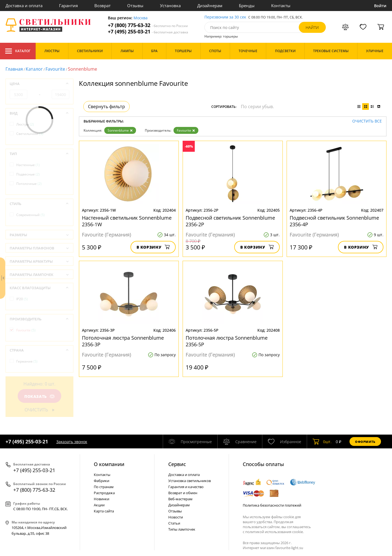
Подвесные (28, 174)
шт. (322, 441)
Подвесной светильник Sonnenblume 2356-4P (334, 221)
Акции (99, 505)
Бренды (247, 6)
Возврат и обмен (183, 493)
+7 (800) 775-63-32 (148, 25)
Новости (176, 517)
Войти (380, 6)
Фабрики (102, 481)
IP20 (22, 299)
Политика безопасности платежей (272, 505)
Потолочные (29, 184)
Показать (39, 396)
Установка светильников (190, 481)
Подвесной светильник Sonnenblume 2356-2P (230, 221)
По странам (104, 487)
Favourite (55, 69)
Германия (27, 361)
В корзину (153, 247)
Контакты (281, 6)
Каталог (18, 51)
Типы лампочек (182, 529)
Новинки (102, 499)
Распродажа (104, 493)
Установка (170, 6)
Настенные (28, 165)
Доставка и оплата (24, 6)
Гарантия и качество (186, 487)
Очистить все (367, 121)
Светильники (30, 134)
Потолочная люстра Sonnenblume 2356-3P (123, 341)
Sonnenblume (120, 130)
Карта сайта (104, 511)
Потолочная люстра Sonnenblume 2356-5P (227, 341)
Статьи (174, 523)
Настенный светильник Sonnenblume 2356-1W (127, 221)
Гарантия (68, 6)
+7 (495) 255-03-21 (148, 32)
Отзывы (135, 6)
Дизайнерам (210, 6)
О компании (109, 464)
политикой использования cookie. (274, 532)
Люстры (25, 124)
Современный (30, 215)
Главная (14, 69)
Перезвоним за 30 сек (225, 17)
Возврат (102, 6)
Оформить (365, 442)
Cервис (177, 464)
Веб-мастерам (180, 499)
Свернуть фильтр (106, 107)
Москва (141, 18)
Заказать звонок (72, 442)
